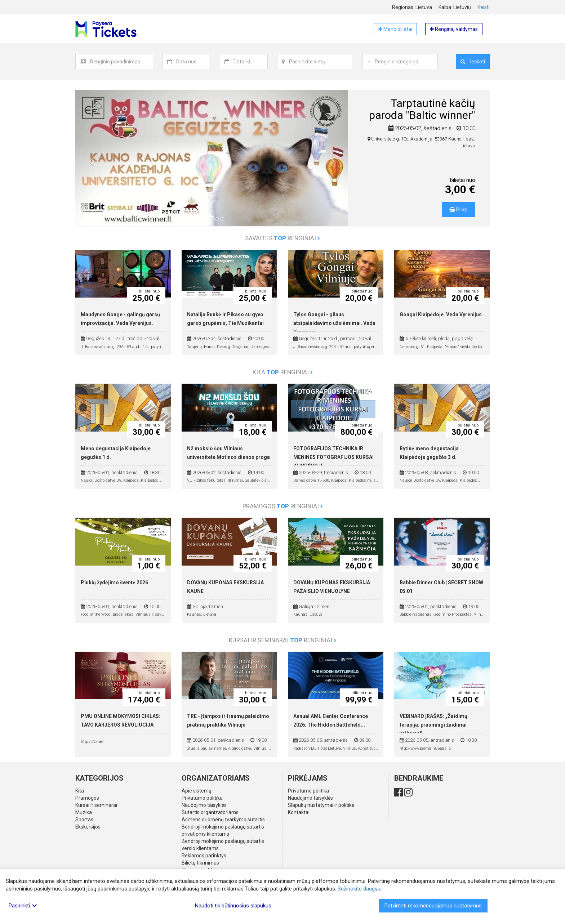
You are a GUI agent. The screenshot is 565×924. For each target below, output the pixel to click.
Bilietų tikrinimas (200, 863)
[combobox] (122, 62)
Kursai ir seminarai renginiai (282, 640)
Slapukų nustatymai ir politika (321, 805)
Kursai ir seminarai (96, 805)
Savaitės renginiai (282, 238)
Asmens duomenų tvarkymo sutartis (223, 820)
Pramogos (87, 798)
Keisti (484, 7)
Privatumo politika (202, 798)
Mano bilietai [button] (395, 29)
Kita (80, 791)
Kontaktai (299, 812)
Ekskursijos (88, 827)
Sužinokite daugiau (360, 889)
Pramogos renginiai (283, 506)
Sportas (84, 820)
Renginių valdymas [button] (454, 29)
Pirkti (459, 210)
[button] (91, 164)
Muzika (84, 812)
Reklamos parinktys (204, 856)
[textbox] (121, 62)
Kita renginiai (283, 372)
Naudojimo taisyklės (204, 805)
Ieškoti (473, 62)
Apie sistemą (197, 791)
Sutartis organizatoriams (210, 812)
